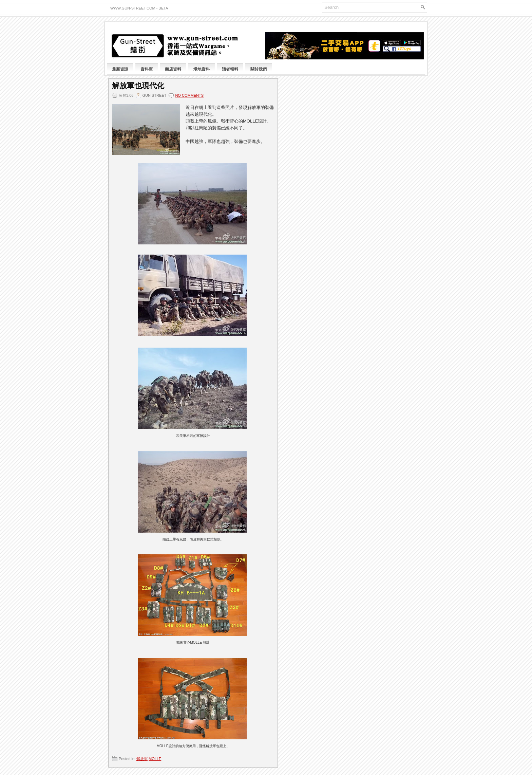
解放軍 (142, 759)
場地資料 (202, 69)
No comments (189, 95)
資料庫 (147, 69)
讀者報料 (230, 69)
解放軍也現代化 (138, 86)
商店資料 (173, 69)
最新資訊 (120, 69)
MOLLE (155, 759)
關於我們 (259, 69)
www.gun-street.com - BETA (139, 8)
